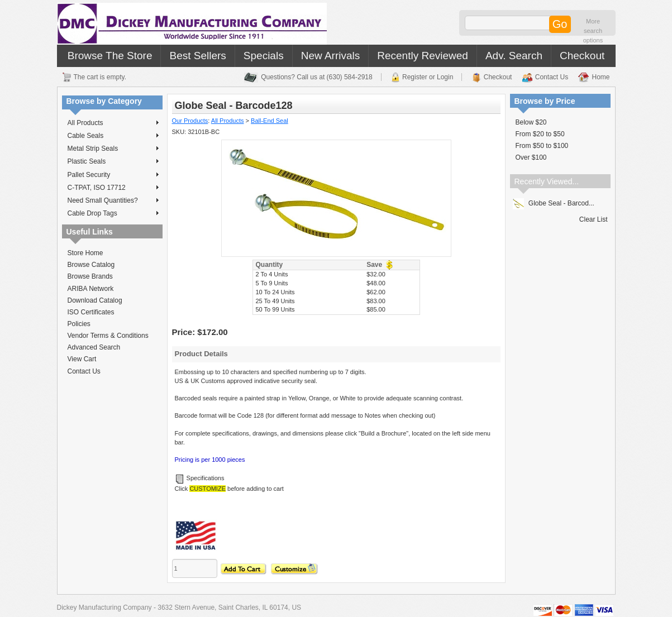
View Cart (82, 359)
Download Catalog (95, 300)
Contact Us (552, 77)
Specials (264, 56)
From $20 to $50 (540, 134)
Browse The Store (110, 56)
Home (600, 77)
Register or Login (428, 77)
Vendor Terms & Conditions (108, 336)
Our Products (190, 121)
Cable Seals (113, 136)
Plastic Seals (113, 161)
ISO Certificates (91, 312)
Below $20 (531, 122)
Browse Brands (90, 276)
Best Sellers (197, 56)
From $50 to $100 (542, 146)
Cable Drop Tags (113, 213)
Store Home (85, 253)
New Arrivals (331, 56)
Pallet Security (113, 175)
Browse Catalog (91, 265)
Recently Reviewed (423, 56)
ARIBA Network (91, 289)
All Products (113, 123)
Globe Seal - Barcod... (554, 203)
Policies (79, 324)
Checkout (582, 56)
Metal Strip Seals (113, 149)
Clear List (594, 219)
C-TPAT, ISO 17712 (113, 188)
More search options (593, 31)
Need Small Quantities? (113, 200)
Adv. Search (514, 56)
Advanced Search (94, 347)
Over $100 (531, 157)
